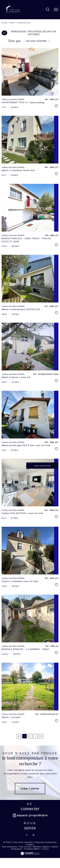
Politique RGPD (32, 849)
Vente (12, 23)
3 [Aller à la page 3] (36, 736)
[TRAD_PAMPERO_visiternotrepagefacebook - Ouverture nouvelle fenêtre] (27, 835)
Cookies (45, 849)
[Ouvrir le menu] (56, 10)
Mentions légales (41, 847)
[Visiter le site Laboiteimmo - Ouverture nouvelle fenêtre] (30, 854)
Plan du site (25, 847)
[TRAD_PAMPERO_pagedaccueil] (13, 14)
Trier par (14, 41)
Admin (54, 847)
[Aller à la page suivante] (41, 736)
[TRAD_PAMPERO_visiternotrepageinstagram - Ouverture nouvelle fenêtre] (33, 835)
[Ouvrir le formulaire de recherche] (48, 10)
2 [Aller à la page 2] (30, 736)
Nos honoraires (10, 847)
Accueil (4, 23)
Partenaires (16, 849)
